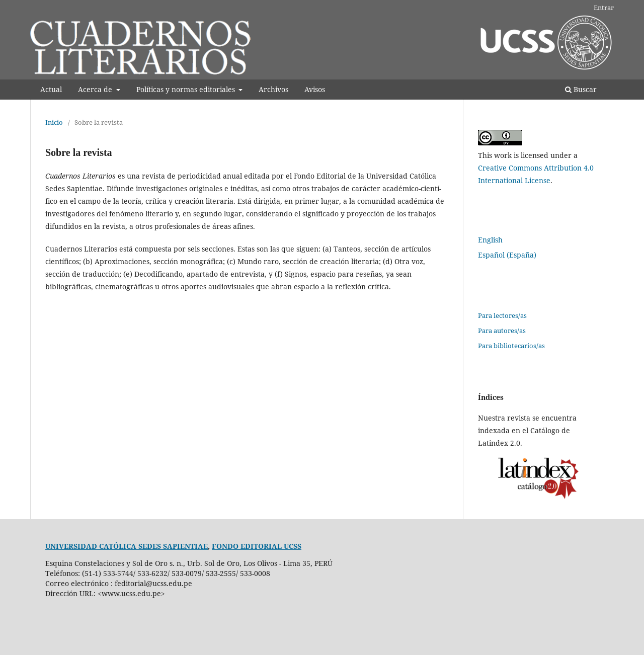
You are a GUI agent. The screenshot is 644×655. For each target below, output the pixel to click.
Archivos (273, 89)
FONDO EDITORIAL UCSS (257, 546)
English (490, 240)
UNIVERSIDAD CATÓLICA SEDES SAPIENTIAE (127, 546)
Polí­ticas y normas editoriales (187, 89)
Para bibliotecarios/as (511, 346)
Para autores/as (502, 331)
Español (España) (507, 255)
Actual (51, 89)
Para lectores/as (502, 315)
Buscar (581, 89)
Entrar (604, 8)
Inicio (54, 122)
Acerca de (96, 89)
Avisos (315, 89)
